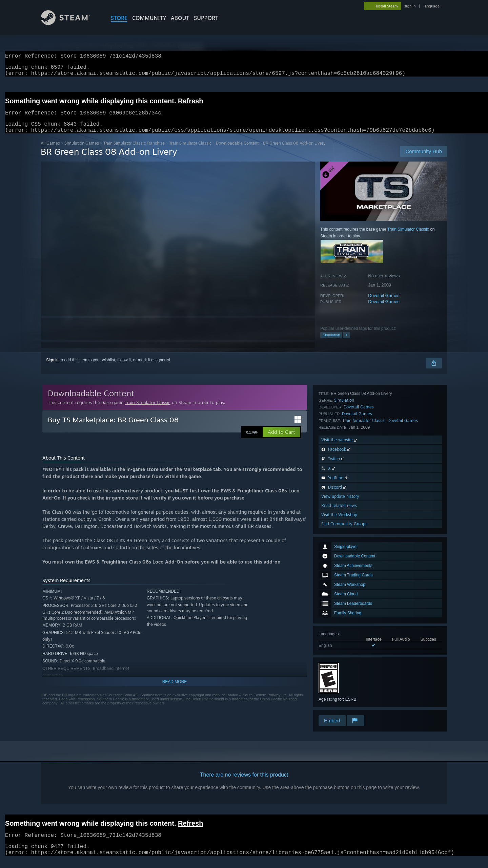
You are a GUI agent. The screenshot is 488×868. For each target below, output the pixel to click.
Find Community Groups (344, 705)
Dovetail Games (384, 304)
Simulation (331, 343)
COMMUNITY (149, 18)
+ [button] (346, 343)
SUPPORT (206, 18)
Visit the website (340, 621)
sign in (410, 6)
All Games (50, 151)
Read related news (339, 687)
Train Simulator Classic (190, 151)
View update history (340, 678)
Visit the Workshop (339, 696)
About (180, 18)
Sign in (52, 368)
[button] (281, 440)
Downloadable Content (237, 151)
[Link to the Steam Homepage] (70, 23)
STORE (119, 18)
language (432, 6)
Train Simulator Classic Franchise (134, 151)
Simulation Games (82, 151)
